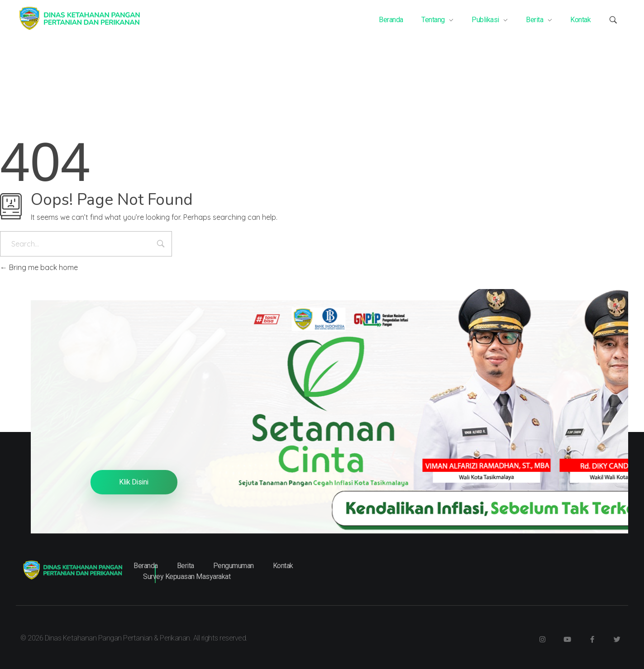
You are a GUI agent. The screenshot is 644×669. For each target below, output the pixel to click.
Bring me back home (39, 267)
